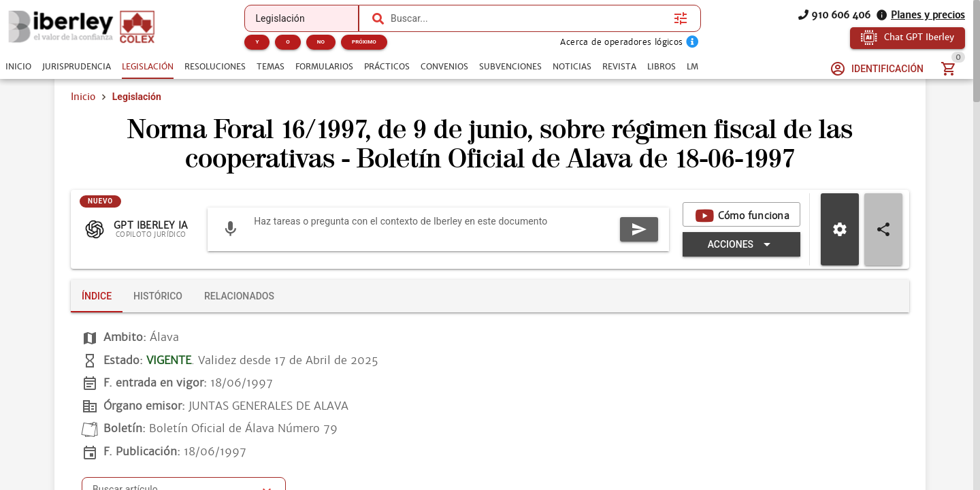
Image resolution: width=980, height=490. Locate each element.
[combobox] (529, 18)
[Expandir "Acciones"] (741, 244)
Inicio (83, 97)
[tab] (18, 67)
